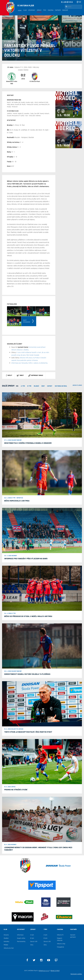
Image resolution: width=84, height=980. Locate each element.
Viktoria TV (60, 935)
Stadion (6, 938)
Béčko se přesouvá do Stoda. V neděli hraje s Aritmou (28, 616)
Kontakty (6, 942)
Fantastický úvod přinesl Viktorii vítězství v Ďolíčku (30, 51)
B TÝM (29, 386)
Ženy (43, 386)
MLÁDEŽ (36, 386)
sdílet (9, 375)
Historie (6, 935)
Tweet (20, 375)
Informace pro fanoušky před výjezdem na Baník (26, 559)
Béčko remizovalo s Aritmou (17, 501)
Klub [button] (25, 10)
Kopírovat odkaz (36, 375)
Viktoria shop (61, 944)
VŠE (17, 386)
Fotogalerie (60, 947)
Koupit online (21, 938)
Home (20, 11)
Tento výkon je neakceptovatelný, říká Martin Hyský (28, 732)
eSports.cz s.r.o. (44, 971)
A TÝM (23, 386)
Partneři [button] (58, 10)
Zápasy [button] (39, 10)
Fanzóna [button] (51, 10)
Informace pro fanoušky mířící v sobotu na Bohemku (30, 363)
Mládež (6, 945)
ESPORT (50, 386)
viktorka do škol (61, 386)
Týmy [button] (45, 10)
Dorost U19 (34, 942)
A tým (32, 935)
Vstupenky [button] (32, 10)
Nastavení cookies (76, 974)
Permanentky (21, 942)
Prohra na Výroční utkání (16, 790)
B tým (32, 938)
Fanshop (65, 10)
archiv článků (77, 385)
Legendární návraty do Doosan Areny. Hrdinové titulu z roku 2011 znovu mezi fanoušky (38, 849)
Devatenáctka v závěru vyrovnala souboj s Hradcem (28, 443)
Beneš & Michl (55, 971)
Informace (20, 935)
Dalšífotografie (27, 321)
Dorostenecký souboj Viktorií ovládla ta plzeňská (27, 674)
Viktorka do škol (9, 948)
